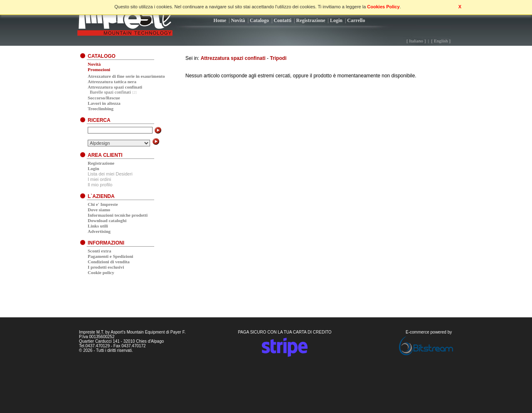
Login (336, 20)
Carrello (356, 20)
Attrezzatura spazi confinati (233, 58)
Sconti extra (100, 251)
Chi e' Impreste (103, 204)
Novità (238, 20)
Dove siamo (99, 210)
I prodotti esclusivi (106, 267)
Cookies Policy (383, 7)
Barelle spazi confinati (110, 92)
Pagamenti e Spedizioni (110, 256)
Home (220, 20)
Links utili (98, 226)
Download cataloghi (107, 220)
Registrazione (311, 20)
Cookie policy (101, 272)
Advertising (99, 231)
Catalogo (259, 20)
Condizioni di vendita (109, 262)
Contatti (282, 20)
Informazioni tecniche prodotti (118, 215)
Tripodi (278, 58)
